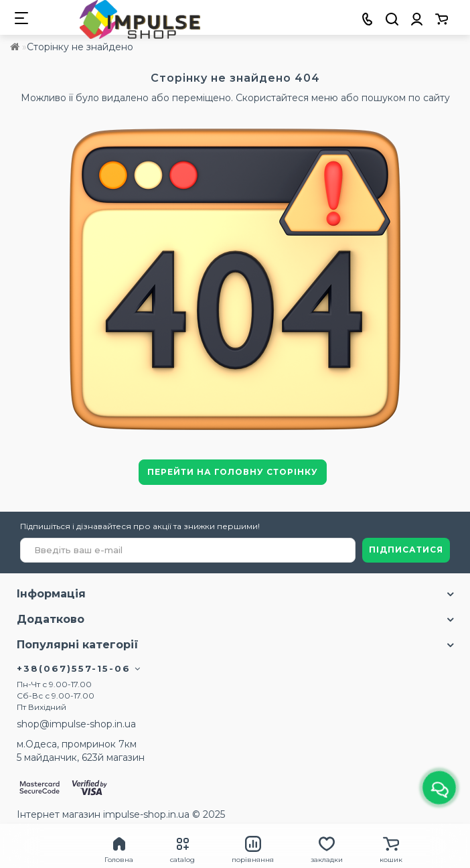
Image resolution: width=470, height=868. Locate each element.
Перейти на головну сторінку (233, 472)
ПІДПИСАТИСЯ (406, 550)
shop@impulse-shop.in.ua (76, 724)
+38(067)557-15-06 (79, 668)
